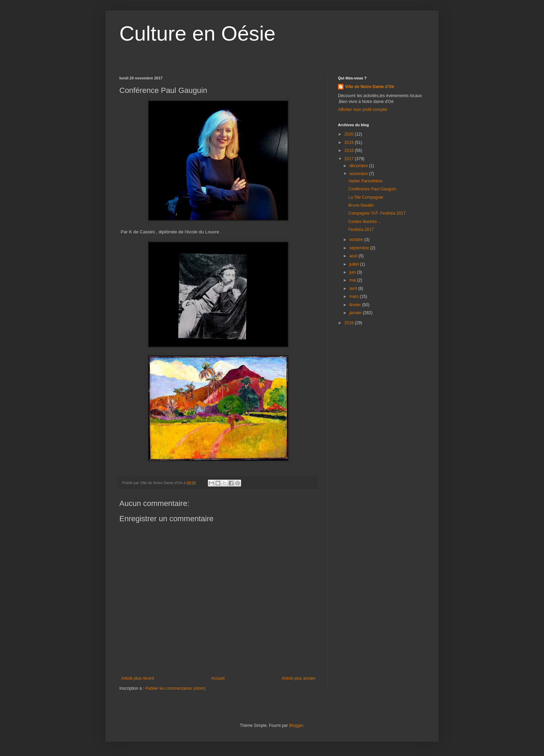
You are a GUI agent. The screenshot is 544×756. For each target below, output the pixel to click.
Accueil (218, 678)
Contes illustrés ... (365, 222)
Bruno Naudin (361, 205)
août (354, 256)
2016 (350, 323)
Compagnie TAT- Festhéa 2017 (377, 213)
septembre (360, 248)
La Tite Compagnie (366, 197)
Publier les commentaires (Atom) (176, 688)
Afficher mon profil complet (363, 110)
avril (354, 289)
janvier (356, 313)
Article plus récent (138, 678)
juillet (355, 264)
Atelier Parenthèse (365, 181)
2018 (350, 151)
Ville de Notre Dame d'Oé (369, 87)
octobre (357, 240)
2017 (350, 159)
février (356, 305)
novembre (359, 174)
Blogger (296, 725)
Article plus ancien (299, 678)
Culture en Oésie (197, 33)
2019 (350, 143)
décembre (359, 166)
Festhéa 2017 (361, 230)
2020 (350, 134)
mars (355, 297)
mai (353, 280)
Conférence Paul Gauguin (372, 189)
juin (353, 272)
